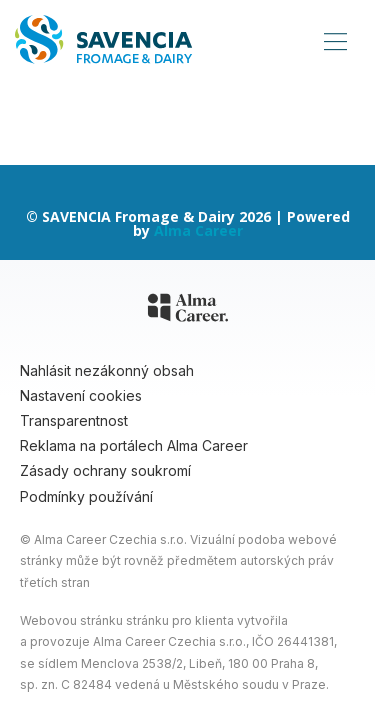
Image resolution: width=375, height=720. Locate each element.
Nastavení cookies (81, 395)
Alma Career (198, 230)
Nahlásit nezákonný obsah (107, 370)
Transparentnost (74, 420)
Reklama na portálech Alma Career (134, 445)
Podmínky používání (86, 496)
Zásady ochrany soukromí (105, 470)
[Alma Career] (188, 311)
